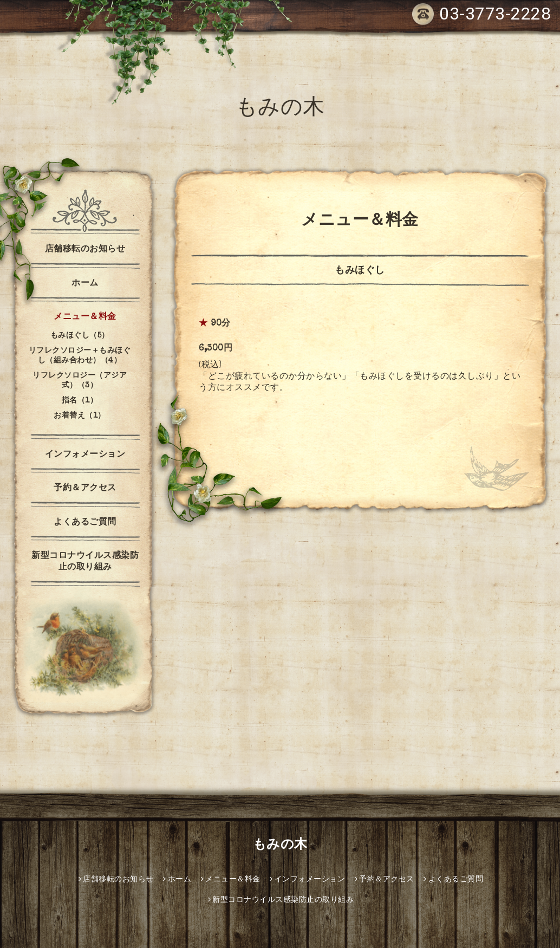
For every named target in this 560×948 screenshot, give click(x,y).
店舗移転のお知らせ (85, 250)
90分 (221, 324)
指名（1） (80, 401)
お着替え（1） (80, 416)
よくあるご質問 (85, 523)
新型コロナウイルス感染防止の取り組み (85, 562)
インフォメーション (85, 455)
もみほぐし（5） (80, 336)
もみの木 (280, 109)
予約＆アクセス (85, 489)
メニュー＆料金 (85, 317)
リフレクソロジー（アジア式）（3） (80, 381)
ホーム (85, 284)
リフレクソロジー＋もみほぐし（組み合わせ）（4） (80, 356)
